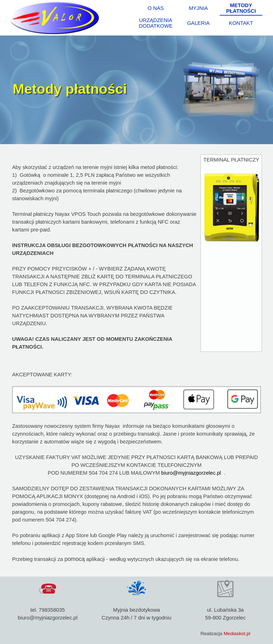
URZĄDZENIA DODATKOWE (156, 23)
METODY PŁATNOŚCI (241, 8)
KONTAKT (241, 23)
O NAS (156, 8)
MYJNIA (198, 8)
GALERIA (198, 23)
